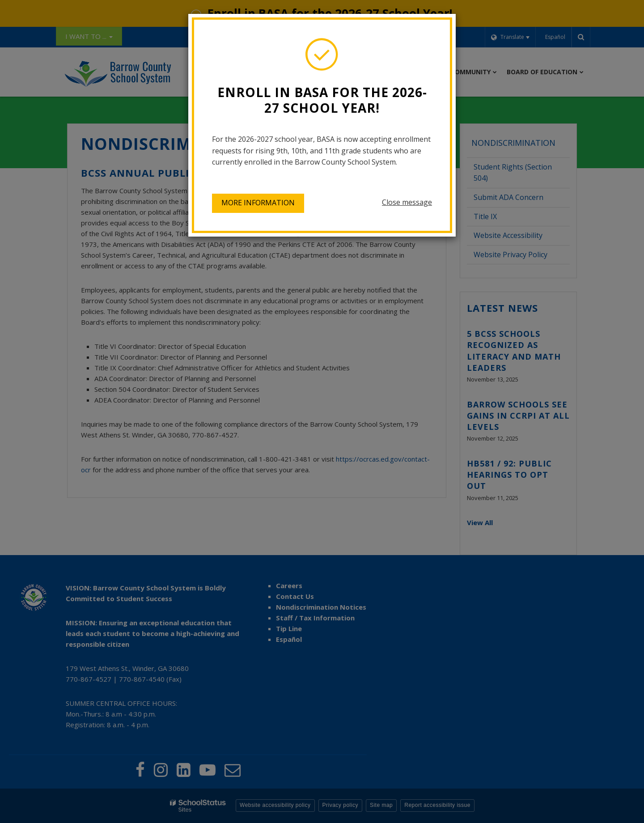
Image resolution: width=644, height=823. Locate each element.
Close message (407, 202)
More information (258, 203)
